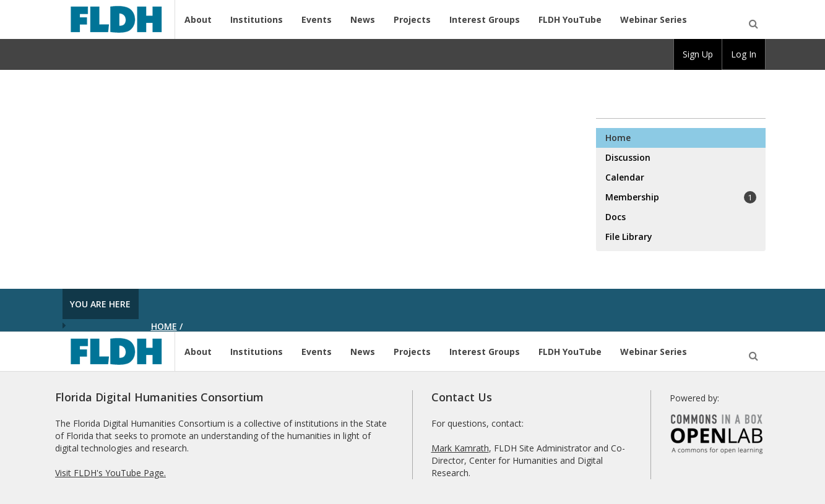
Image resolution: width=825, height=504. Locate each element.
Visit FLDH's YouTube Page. (110, 473)
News (363, 19)
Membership (681, 197)
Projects (412, 19)
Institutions (257, 19)
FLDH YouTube (570, 19)
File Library (629, 237)
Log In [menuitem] (744, 54)
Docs (616, 217)
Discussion (628, 157)
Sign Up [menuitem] (698, 54)
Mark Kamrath (460, 448)
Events (317, 19)
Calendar (625, 177)
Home (618, 138)
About (198, 19)
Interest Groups (485, 19)
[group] (698, 54)
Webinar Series (654, 19)
